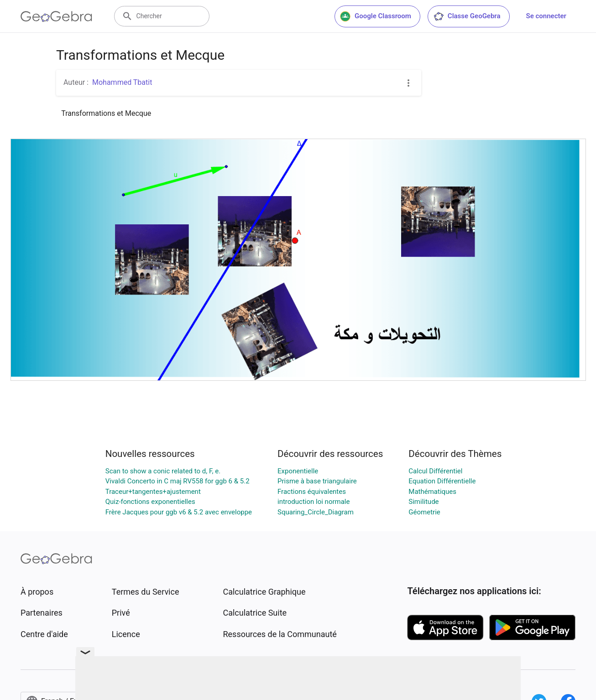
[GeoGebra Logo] (56, 16)
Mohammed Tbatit (122, 82)
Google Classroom (376, 16)
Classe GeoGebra (467, 16)
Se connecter (546, 16)
